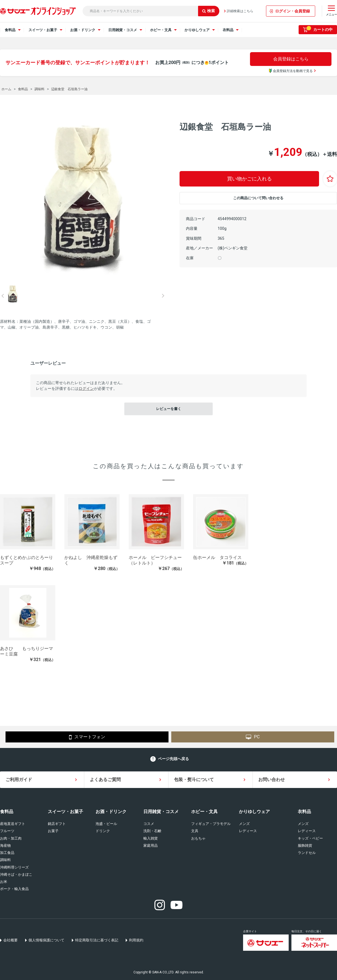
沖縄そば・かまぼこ (16, 874)
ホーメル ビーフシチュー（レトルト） (155, 560)
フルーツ (7, 831)
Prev (3, 296)
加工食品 (7, 853)
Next (163, 296)
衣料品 (304, 812)
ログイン (86, 388)
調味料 (5, 860)
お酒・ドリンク (111, 812)
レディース (248, 831)
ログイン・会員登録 (293, 11)
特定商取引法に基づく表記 (97, 940)
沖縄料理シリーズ (14, 867)
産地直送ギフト (13, 824)
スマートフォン (87, 737)
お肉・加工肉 (11, 838)
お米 (4, 882)
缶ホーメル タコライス (217, 557)
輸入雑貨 (151, 838)
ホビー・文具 (204, 812)
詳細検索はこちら (240, 11)
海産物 (5, 845)
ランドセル (307, 853)
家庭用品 (151, 845)
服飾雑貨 (305, 845)
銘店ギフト (57, 824)
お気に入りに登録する (330, 179)
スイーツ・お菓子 (65, 812)
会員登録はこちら (291, 59)
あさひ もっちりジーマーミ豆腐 (27, 651)
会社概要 (10, 940)
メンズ (244, 824)
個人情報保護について (46, 940)
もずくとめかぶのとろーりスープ (27, 560)
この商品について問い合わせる (258, 198)
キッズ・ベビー (310, 838)
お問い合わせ (272, 780)
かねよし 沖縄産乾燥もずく (91, 560)
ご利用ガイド (19, 780)
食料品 (7, 812)
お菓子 (53, 831)
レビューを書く (169, 409)
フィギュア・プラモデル (211, 824)
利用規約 (136, 940)
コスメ (149, 824)
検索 (209, 11)
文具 (195, 831)
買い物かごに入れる (249, 179)
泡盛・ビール (106, 824)
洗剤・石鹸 (152, 831)
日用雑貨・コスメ (161, 812)
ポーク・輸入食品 (14, 889)
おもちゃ (198, 838)
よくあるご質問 (105, 780)
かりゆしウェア (254, 812)
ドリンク (103, 831)
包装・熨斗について (194, 780)
